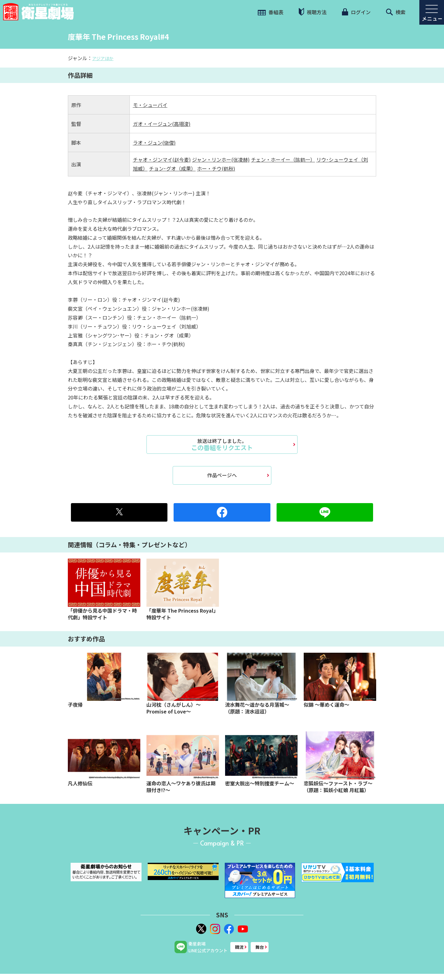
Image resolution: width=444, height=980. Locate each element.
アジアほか (103, 58)
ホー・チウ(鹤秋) (216, 168)
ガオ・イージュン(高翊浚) (162, 124)
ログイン (356, 12)
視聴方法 (313, 12)
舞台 (260, 947)
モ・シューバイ (150, 105)
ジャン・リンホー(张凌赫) (221, 159)
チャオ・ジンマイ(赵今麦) (162, 159)
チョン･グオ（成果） (172, 168)
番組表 (271, 12)
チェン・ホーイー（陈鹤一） (283, 159)
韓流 (239, 947)
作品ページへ (222, 475)
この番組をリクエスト (222, 445)
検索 (396, 12)
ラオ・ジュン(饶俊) (154, 143)
